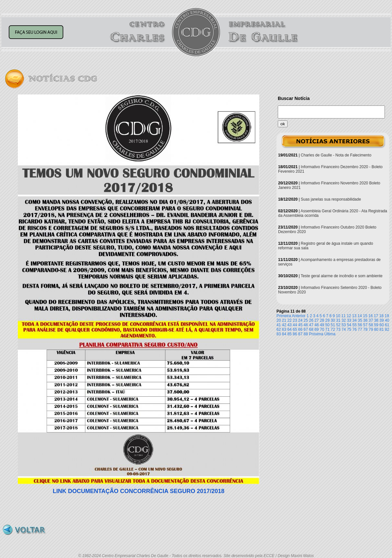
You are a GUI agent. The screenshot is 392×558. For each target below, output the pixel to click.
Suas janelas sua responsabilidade (331, 199)
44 (295, 325)
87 (300, 334)
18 (381, 316)
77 (360, 329)
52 (338, 325)
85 (289, 334)
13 (354, 316)
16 (370, 316)
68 (311, 329)
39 (381, 320)
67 (306, 329)
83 (279, 334)
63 (284, 329)
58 (371, 325)
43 (289, 325)
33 (349, 320)
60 (381, 325)
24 (300, 320)
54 (349, 325)
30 (333, 320)
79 (371, 329)
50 (327, 325)
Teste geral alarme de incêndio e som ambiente (342, 276)
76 (355, 329)
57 (365, 325)
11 (343, 316)
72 (333, 329)
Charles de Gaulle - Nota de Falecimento (336, 155)
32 (343, 320)
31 (338, 320)
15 (365, 316)
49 (322, 325)
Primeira (284, 316)
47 (311, 325)
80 (376, 329)
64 (289, 329)
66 (300, 329)
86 (295, 334)
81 (381, 329)
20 (279, 320)
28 (322, 320)
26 (311, 320)
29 (327, 320)
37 (371, 320)
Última (330, 334)
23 (295, 320)
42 (284, 325)
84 (284, 334)
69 (317, 329)
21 (284, 320)
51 (333, 325)
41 (279, 325)
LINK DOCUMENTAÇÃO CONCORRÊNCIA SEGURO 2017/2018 (138, 491)
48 (317, 325)
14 (360, 316)
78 (365, 329)
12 (349, 316)
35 (360, 320)
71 (327, 329)
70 (322, 329)
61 (387, 325)
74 (343, 329)
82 (387, 329)
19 (387, 316)
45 (300, 325)
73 (338, 329)
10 (338, 316)
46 (306, 325)
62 (279, 329)
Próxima (316, 334)
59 (376, 325)
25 (306, 320)
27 (317, 320)
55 (355, 325)
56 (360, 325)
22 (289, 320)
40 (387, 320)
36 (365, 320)
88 (306, 334)
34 (355, 320)
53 (343, 325)
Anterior (299, 316)
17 (376, 316)
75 (349, 329)
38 (376, 320)
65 (295, 329)
